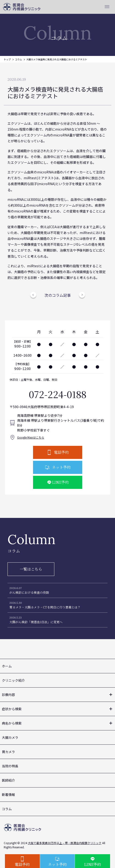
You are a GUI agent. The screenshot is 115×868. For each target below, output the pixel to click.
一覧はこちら (31, 569)
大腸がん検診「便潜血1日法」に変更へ (36, 622)
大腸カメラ (10, 737)
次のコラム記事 (58, 295)
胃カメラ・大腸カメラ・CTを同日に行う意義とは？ (45, 607)
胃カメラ (8, 752)
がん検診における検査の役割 (29, 592)
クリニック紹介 (13, 680)
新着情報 (8, 795)
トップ (7, 59)
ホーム (7, 666)
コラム (19, 59)
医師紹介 (8, 780)
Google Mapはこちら (31, 437)
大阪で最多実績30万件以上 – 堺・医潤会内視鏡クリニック (65, 843)
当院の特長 (10, 766)
